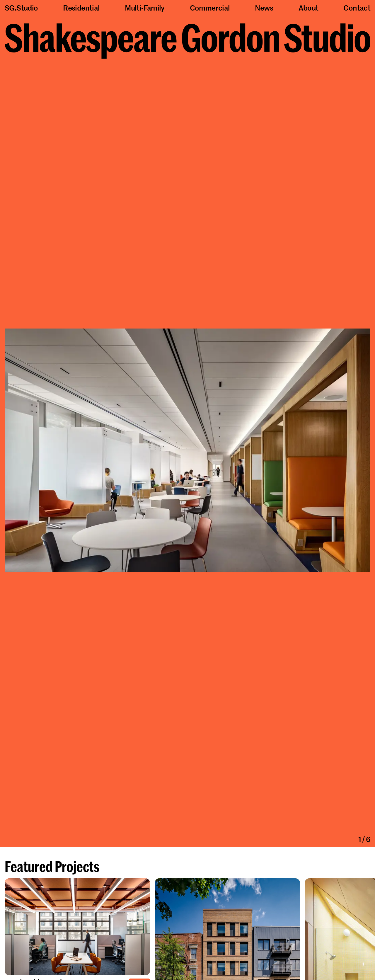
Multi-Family (145, 8)
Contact (357, 8)
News (264, 8)
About (308, 8)
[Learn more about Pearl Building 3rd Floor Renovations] (77, 928)
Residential (81, 8)
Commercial (210, 8)
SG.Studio (21, 8)
